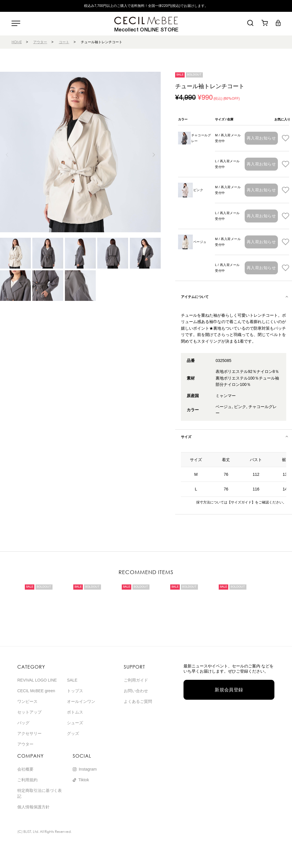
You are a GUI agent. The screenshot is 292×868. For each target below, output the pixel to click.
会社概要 (25, 769)
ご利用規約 (27, 780)
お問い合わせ (136, 691)
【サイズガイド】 (241, 502)
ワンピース (27, 701)
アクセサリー (29, 733)
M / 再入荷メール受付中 (228, 138)
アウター (40, 42)
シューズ (75, 723)
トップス (75, 691)
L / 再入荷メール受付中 (227, 164)
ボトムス (75, 712)
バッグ (23, 723)
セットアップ (29, 712)
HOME (17, 42)
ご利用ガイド (136, 680)
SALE (72, 680)
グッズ (73, 733)
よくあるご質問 (138, 701)
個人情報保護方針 (33, 807)
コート (64, 42)
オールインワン (81, 701)
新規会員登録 (229, 690)
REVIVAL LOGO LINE (37, 680)
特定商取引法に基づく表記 (40, 793)
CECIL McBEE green (36, 691)
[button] (154, 155)
